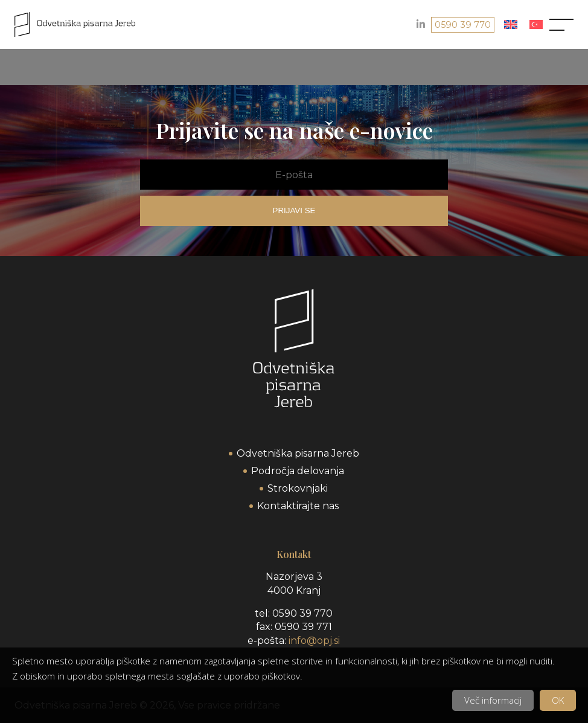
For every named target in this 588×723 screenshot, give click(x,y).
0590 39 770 (463, 25)
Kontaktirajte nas (298, 506)
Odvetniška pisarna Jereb (298, 453)
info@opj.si (314, 641)
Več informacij (493, 700)
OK (558, 700)
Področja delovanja (298, 471)
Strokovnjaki (298, 488)
